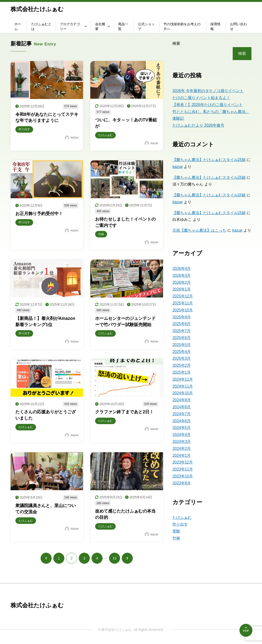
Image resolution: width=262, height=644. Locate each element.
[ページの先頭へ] (246, 630)
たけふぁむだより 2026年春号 (198, 125)
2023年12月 (183, 462)
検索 (176, 43)
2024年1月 (182, 455)
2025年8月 (182, 324)
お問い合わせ (238, 26)
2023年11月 (183, 469)
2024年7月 (182, 414)
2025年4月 (182, 352)
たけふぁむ (182, 517)
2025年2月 (182, 365)
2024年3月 (182, 442)
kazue (178, 167)
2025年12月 (183, 296)
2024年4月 (182, 435)
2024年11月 (183, 386)
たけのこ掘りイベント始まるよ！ (201, 98)
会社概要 (100, 26)
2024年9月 (182, 400)
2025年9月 (182, 317)
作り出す (180, 524)
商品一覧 (123, 26)
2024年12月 (183, 379)
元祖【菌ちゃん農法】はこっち (199, 230)
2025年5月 (182, 345)
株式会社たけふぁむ (37, 9)
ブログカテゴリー (70, 26)
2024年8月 (182, 407)
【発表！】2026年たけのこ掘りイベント (207, 105)
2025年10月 (183, 310)
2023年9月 (182, 483)
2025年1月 (182, 372)
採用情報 (215, 26)
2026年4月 (182, 269)
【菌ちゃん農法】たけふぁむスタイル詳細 (209, 160)
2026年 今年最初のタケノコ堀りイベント (208, 91)
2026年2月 (182, 282)
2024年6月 (182, 421)
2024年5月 (182, 428)
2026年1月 (182, 289)
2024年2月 (182, 449)
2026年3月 (182, 276)
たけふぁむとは (41, 26)
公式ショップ (146, 26)
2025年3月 (182, 358)
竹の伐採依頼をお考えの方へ (182, 26)
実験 (176, 531)
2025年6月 (182, 338)
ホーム (18, 26)
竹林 (176, 538)
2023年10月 (183, 476)
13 (115, 560)
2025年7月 (182, 331)
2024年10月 (183, 393)
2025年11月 (183, 303)
